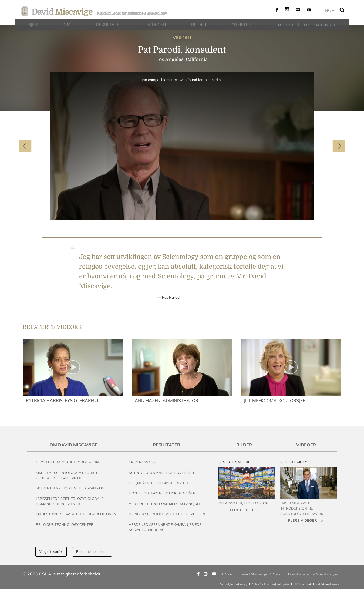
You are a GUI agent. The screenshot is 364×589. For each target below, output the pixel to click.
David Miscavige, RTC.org (261, 574)
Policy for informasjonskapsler (270, 584)
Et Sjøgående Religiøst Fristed (158, 483)
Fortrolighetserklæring (233, 584)
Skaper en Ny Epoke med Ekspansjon (70, 488)
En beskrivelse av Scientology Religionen (76, 514)
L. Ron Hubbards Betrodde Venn (67, 462)
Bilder (244, 445)
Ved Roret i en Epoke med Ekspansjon (164, 504)
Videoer (306, 445)
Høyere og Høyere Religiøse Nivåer (162, 493)
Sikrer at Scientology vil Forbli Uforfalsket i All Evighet (66, 475)
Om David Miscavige (74, 445)
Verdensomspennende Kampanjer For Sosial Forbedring (165, 527)
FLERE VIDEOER (303, 520)
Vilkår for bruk (302, 584)
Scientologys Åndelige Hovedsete (162, 473)
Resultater (166, 445)
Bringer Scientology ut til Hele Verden (167, 514)
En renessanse (143, 462)
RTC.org (227, 574)
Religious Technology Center (65, 524)
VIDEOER (182, 38)
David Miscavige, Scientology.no (314, 574)
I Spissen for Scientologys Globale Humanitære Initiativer (70, 501)
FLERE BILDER (240, 510)
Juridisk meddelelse (327, 584)
